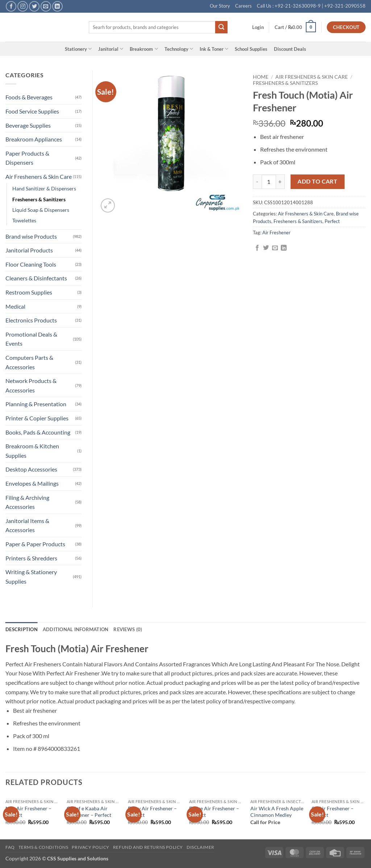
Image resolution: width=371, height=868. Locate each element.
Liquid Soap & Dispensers (41, 210)
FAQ (10, 847)
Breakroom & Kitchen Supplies (32, 451)
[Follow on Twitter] (34, 6)
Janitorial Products (29, 250)
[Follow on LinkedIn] (57, 6)
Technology (179, 49)
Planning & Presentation (36, 404)
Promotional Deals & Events (31, 339)
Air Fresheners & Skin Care (312, 77)
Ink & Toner (214, 49)
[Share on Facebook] (257, 248)
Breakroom (144, 49)
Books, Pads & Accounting (38, 432)
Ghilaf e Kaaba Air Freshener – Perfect (89, 812)
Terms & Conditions (43, 847)
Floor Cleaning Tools (31, 264)
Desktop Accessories (31, 469)
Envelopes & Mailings (32, 483)
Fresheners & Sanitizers (285, 83)
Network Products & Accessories (31, 385)
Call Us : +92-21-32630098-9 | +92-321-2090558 (311, 6)
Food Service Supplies (32, 111)
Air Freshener (276, 233)
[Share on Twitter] (266, 248)
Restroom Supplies (29, 292)
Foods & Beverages (29, 97)
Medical (15, 306)
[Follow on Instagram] (23, 6)
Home (261, 77)
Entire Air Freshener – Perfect (214, 812)
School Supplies (251, 49)
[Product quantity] (269, 182)
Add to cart (317, 181)
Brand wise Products (31, 236)
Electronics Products (31, 320)
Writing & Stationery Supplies (31, 577)
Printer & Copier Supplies (37, 418)
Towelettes (24, 220)
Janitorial (111, 49)
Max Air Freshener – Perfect (28, 812)
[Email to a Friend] (275, 248)
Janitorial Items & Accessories (27, 525)
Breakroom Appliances (34, 139)
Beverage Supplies (28, 125)
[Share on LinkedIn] (284, 248)
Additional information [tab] (76, 629)
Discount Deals (290, 49)
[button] (258, 27)
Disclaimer (201, 847)
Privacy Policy (91, 847)
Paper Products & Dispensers (27, 158)
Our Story (220, 6)
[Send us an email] (46, 6)
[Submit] (221, 27)
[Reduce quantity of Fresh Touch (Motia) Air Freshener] (257, 182)
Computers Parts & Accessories (29, 362)
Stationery (78, 49)
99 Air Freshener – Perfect (333, 812)
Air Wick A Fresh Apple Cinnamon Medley (277, 812)
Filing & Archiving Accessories (27, 502)
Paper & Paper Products (35, 544)
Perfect (332, 221)
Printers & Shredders (31, 558)
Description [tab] (22, 629)
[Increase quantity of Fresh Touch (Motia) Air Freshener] (280, 182)
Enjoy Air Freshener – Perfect (152, 812)
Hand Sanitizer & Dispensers (44, 188)
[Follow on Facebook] (11, 6)
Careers (243, 6)
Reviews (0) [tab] (128, 629)
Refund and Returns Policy (148, 847)
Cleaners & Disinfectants (36, 278)
